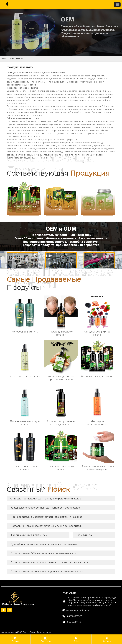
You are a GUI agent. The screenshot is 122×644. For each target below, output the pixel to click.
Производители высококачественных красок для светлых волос (51, 562)
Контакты (107, 639)
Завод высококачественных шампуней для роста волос (45, 508)
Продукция (46, 639)
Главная (4, 59)
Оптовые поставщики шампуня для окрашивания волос (46, 499)
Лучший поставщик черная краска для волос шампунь (45, 544)
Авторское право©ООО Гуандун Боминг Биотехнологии (26, 632)
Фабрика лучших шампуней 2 (29, 535)
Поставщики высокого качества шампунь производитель (46, 526)
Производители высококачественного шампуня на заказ (46, 517)
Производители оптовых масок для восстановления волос (47, 571)
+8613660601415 (74, 622)
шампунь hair (85, 535)
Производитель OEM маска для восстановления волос (45, 553)
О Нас (76, 639)
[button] (111, 198)
